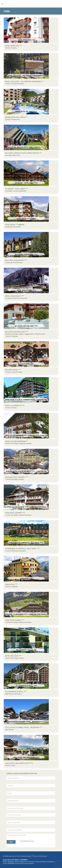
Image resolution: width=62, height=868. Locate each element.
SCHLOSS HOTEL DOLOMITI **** (17, 477)
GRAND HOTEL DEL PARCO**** (16, 117)
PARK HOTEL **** (11, 584)
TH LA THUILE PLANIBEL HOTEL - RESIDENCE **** (24, 727)
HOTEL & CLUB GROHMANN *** (16, 441)
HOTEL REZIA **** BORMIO (15, 224)
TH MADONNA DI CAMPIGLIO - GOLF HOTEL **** (22, 549)
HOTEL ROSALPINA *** (13, 46)
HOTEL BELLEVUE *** (13, 656)
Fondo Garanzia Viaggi (24, 856)
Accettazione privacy (27, 841)
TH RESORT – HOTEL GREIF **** (17, 189)
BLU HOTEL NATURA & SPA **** (17, 332)
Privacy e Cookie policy (40, 856)
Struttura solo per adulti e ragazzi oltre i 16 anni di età (25, 334)
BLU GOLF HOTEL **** (13, 370)
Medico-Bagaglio (8, 862)
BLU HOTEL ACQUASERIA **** (16, 260)
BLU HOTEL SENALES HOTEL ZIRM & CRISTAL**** (23, 153)
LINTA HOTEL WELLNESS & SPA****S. (19, 763)
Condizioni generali (9, 856)
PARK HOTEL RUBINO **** (15, 620)
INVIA (11, 842)
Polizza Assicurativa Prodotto (25, 863)
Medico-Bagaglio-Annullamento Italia (27, 862)
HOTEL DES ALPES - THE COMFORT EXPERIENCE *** (24, 81)
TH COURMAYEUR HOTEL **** (16, 692)
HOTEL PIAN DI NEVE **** (14, 296)
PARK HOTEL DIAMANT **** (15, 513)
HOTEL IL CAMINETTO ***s (15, 405)
